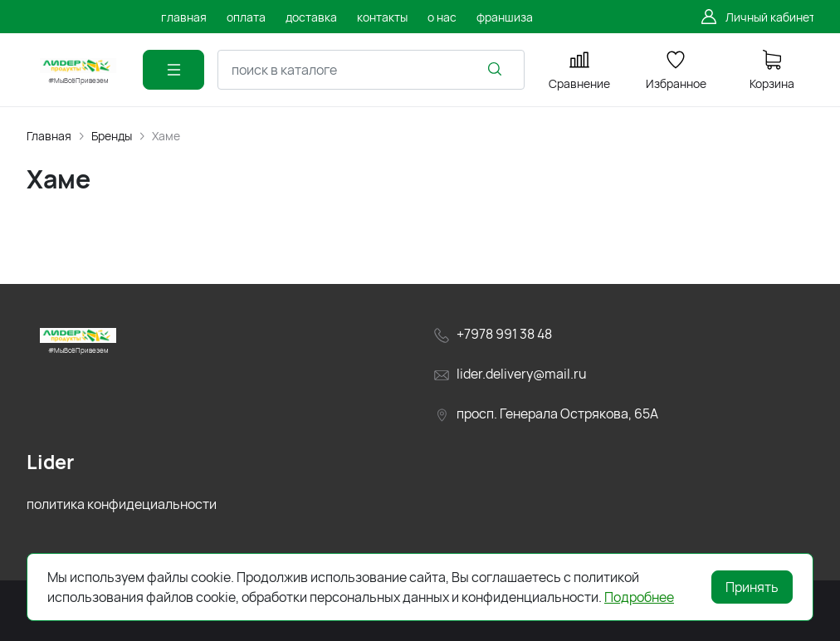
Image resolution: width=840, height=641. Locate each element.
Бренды (112, 136)
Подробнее (639, 597)
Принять (752, 587)
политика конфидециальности (122, 504)
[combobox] (371, 70)
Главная (49, 136)
